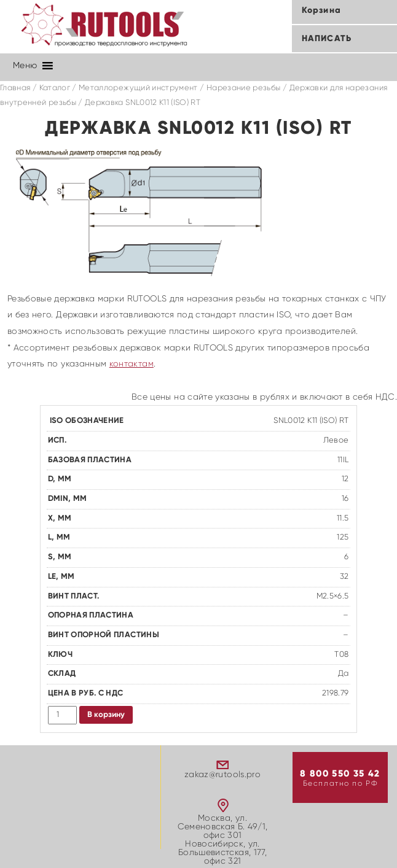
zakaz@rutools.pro (222, 775)
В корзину (106, 715)
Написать (327, 39)
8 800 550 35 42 (340, 774)
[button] (25, 66)
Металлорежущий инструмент (138, 88)
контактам (132, 364)
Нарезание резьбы (244, 88)
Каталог (55, 88)
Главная (15, 88)
